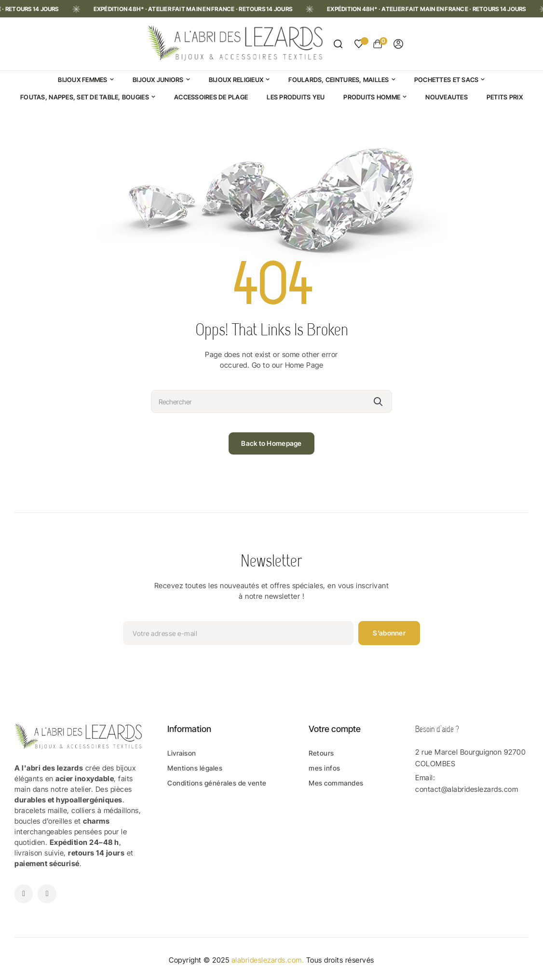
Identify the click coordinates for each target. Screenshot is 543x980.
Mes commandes (336, 783)
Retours (321, 753)
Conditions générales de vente (217, 783)
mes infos (325, 768)
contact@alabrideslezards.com (467, 789)
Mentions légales (195, 768)
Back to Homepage (271, 443)
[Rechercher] (271, 401)
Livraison (182, 753)
